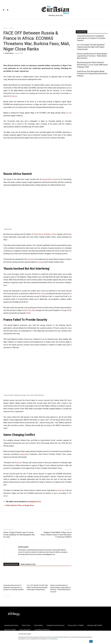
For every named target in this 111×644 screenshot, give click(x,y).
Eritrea (54, 234)
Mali (34, 310)
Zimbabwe (47, 234)
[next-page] (8, 596)
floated (17, 463)
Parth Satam (9, 53)
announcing (60, 490)
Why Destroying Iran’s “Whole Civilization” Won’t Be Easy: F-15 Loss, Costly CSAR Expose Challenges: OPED (92, 65)
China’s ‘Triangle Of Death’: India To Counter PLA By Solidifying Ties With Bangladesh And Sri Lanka (19, 535)
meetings (40, 262)
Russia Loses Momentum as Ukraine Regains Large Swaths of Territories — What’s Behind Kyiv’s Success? (92, 56)
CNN (5, 325)
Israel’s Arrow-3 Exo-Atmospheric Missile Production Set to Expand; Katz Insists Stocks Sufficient (92, 74)
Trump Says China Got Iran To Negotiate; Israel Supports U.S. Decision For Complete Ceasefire (13, 587)
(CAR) (28, 313)
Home (5, 28)
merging (22, 454)
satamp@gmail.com (34, 502)
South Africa (38, 234)
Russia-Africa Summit (51, 179)
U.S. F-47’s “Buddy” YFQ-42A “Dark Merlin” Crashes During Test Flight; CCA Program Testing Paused (37, 587)
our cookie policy (53, 639)
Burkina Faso (27, 310)
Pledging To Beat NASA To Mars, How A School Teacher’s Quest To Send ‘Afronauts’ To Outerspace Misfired (56, 535)
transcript (30, 259)
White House (41, 294)
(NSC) (69, 294)
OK (91, 641)
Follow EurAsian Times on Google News (20, 505)
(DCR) (69, 310)
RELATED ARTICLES (11, 564)
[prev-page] (5, 596)
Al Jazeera (13, 96)
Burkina (69, 234)
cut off (69, 113)
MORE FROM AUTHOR (28, 564)
